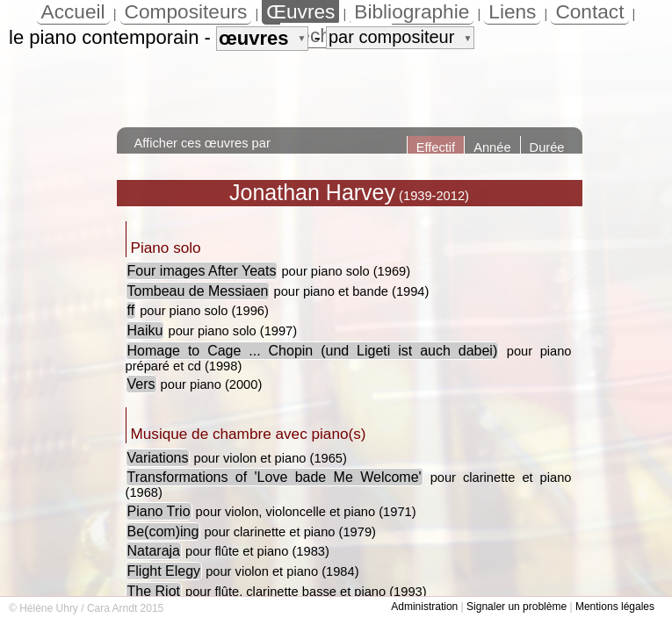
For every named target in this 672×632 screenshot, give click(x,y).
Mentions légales (615, 607)
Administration (424, 607)
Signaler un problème (517, 607)
